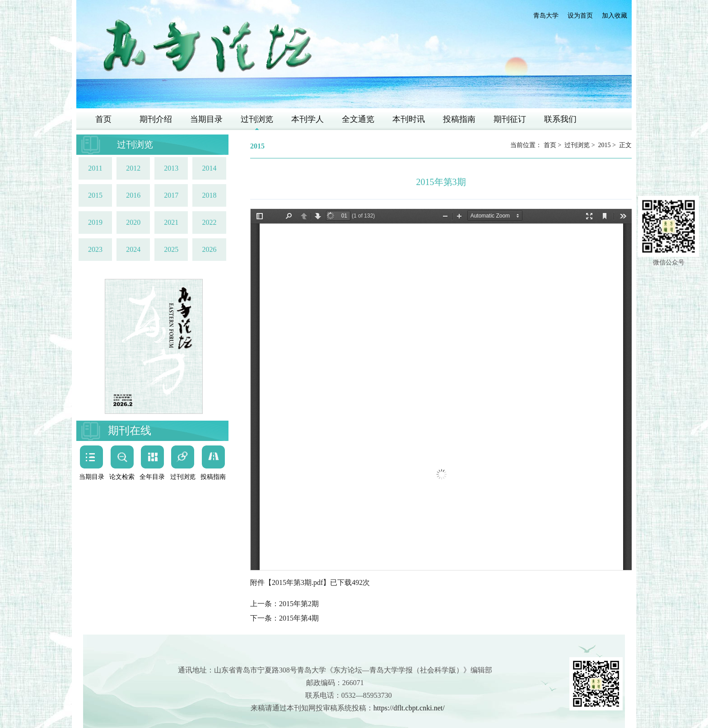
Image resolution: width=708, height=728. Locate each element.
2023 (95, 249)
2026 (209, 249)
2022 (209, 222)
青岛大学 (546, 16)
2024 (133, 249)
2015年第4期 (299, 618)
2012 (133, 168)
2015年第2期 (299, 604)
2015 (95, 195)
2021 (171, 222)
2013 (171, 168)
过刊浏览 (257, 119)
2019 (95, 222)
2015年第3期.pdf (297, 582)
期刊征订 (510, 119)
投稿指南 (459, 119)
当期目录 (206, 119)
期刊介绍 (156, 119)
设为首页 (580, 16)
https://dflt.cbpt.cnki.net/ (409, 708)
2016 (133, 195)
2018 (209, 195)
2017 (171, 195)
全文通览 (358, 119)
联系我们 (560, 119)
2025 (171, 249)
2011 (95, 168)
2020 (133, 222)
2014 (209, 168)
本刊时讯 (409, 119)
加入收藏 (615, 16)
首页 (103, 119)
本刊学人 (307, 119)
